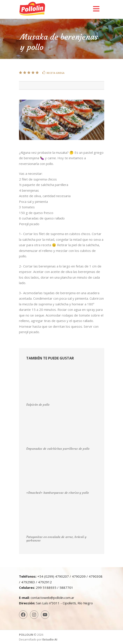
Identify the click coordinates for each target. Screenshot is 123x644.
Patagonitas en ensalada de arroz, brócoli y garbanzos (56, 539)
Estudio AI (50, 639)
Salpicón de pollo (38, 405)
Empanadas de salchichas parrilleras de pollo (58, 449)
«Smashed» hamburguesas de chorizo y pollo (57, 493)
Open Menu (96, 9)
